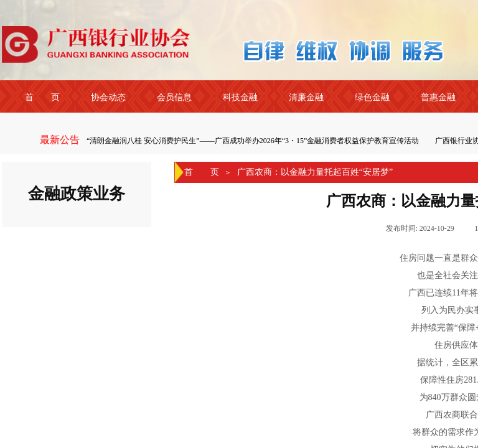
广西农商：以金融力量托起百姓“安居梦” (315, 172)
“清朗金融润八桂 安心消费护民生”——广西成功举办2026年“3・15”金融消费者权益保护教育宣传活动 (254, 141)
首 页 (202, 172)
